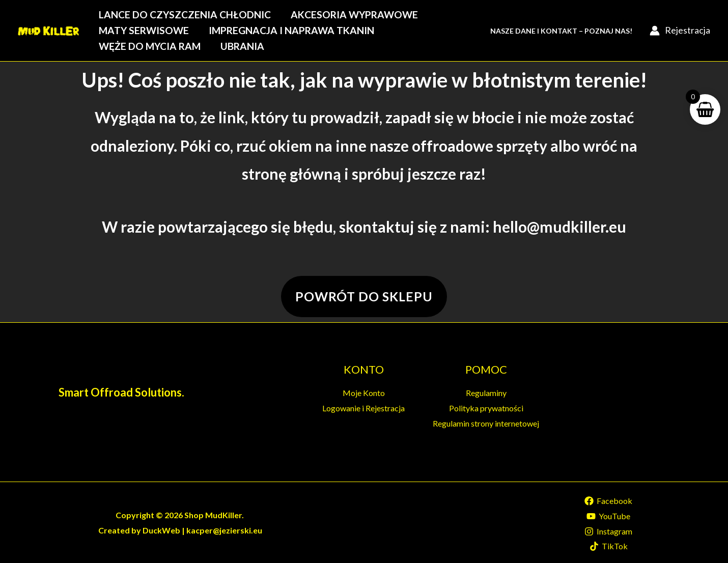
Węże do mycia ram (150, 46)
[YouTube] (609, 516)
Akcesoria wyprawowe (354, 15)
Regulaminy (486, 393)
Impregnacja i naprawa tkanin (291, 30)
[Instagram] (609, 531)
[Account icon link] (680, 30)
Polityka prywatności (486, 408)
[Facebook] (609, 501)
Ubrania (242, 46)
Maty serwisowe (144, 30)
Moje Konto (364, 393)
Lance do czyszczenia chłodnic (185, 15)
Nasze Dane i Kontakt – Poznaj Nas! (561, 31)
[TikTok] (608, 546)
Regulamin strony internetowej (486, 423)
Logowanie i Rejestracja (363, 408)
